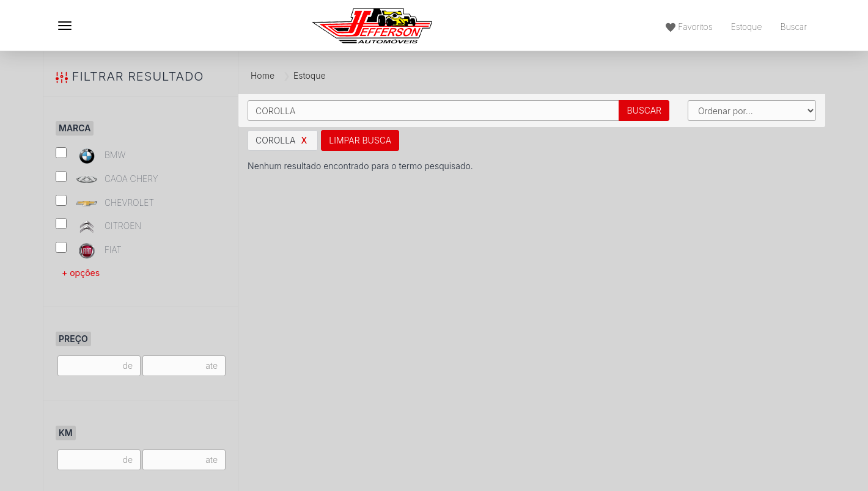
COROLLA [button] (283, 140)
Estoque (747, 27)
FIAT (89, 251)
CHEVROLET (105, 203)
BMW (90, 156)
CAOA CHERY (107, 179)
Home (263, 75)
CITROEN (98, 227)
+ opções (81, 273)
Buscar (644, 110)
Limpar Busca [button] (360, 140)
